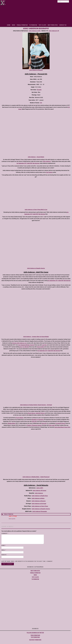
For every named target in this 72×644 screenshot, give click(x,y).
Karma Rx (44, 423)
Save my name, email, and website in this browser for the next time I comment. (27, 561)
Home (9, 25)
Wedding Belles (11, 423)
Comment (5, 533)
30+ (41, 103)
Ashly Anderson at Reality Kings (40, 496)
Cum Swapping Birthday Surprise (26, 345)
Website (4, 555)
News (13, 25)
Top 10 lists (42, 25)
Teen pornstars (35, 635)
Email (4, 550)
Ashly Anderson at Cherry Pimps (40, 506)
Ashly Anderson (47, 161)
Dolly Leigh (52, 425)
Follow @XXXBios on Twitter (35, 633)
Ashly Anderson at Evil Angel (39, 504)
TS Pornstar (33, 25)
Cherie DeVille (40, 347)
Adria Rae (34, 421)
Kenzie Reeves (32, 413)
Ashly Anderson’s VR (54, 31)
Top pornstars (35, 637)
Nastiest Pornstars (35, 640)
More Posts (12, 519)
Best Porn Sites (53, 25)
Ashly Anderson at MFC (35, 31)
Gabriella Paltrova (40, 413)
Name (4, 545)
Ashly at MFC (40, 488)
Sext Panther (49, 172)
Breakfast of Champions (38, 420)
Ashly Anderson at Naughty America (41, 509)
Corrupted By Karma (60, 423)
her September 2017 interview (28, 163)
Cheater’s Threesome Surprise (34, 425)
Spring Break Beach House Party (62, 427)
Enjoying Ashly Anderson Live (19, 343)
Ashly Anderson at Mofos (38, 498)
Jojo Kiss (44, 345)
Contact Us (63, 25)
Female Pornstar (22, 25)
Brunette (39, 90)
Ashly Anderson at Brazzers (39, 501)
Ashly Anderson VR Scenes (39, 491)
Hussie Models (20, 418)
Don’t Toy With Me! (24, 347)
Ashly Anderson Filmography (40, 511)
